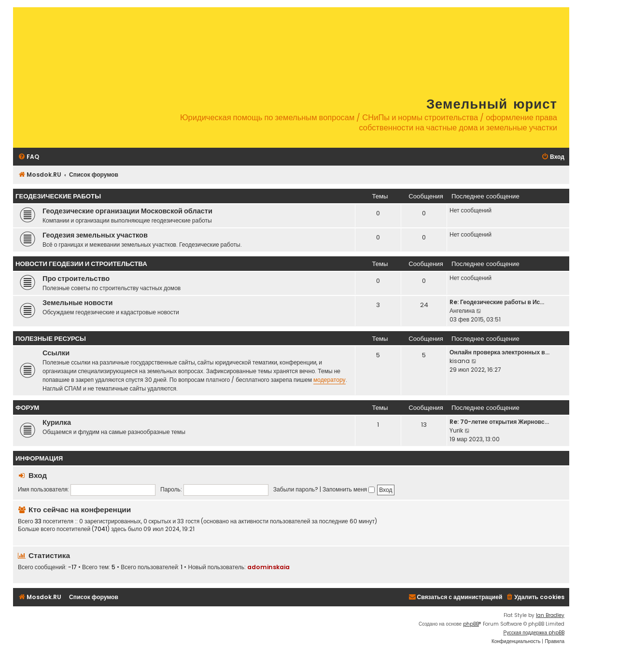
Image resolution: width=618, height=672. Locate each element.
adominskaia (268, 567)
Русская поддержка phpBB (534, 633)
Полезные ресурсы (51, 339)
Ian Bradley (550, 615)
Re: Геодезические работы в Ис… (497, 302)
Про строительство (76, 279)
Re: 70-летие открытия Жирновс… (499, 422)
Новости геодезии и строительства (81, 264)
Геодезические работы (58, 196)
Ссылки (56, 353)
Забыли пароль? (296, 489)
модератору (330, 380)
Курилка (57, 422)
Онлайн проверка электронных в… (499, 352)
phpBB (471, 624)
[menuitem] (28, 157)
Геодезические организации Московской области (127, 211)
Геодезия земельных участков (95, 235)
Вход (38, 475)
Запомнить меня (349, 489)
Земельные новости (77, 303)
